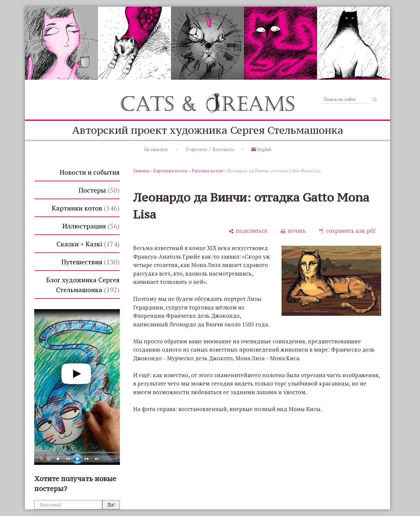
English (261, 149)
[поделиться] (248, 231)
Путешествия (90, 262)
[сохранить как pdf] (347, 231)
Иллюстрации (91, 226)
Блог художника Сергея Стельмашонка (83, 285)
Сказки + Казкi (88, 244)
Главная (141, 171)
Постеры (99, 190)
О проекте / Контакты (210, 149)
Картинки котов (86, 208)
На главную (156, 149)
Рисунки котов (207, 171)
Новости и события (90, 172)
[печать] (293, 231)
